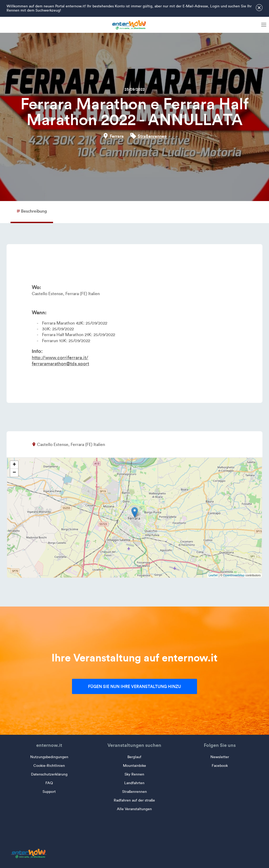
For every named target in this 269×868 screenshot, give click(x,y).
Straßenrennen (152, 136)
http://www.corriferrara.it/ (60, 358)
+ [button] (14, 465)
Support (49, 792)
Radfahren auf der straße (134, 800)
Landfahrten (134, 783)
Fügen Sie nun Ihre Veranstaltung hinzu (134, 686)
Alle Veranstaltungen (134, 809)
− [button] (14, 473)
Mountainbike (134, 766)
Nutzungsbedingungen (49, 757)
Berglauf (134, 757)
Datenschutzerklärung (49, 774)
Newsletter (220, 757)
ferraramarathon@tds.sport (60, 364)
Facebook (220, 766)
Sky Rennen (134, 774)
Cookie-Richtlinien (49, 766)
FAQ (49, 783)
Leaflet (213, 575)
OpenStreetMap (234, 575)
